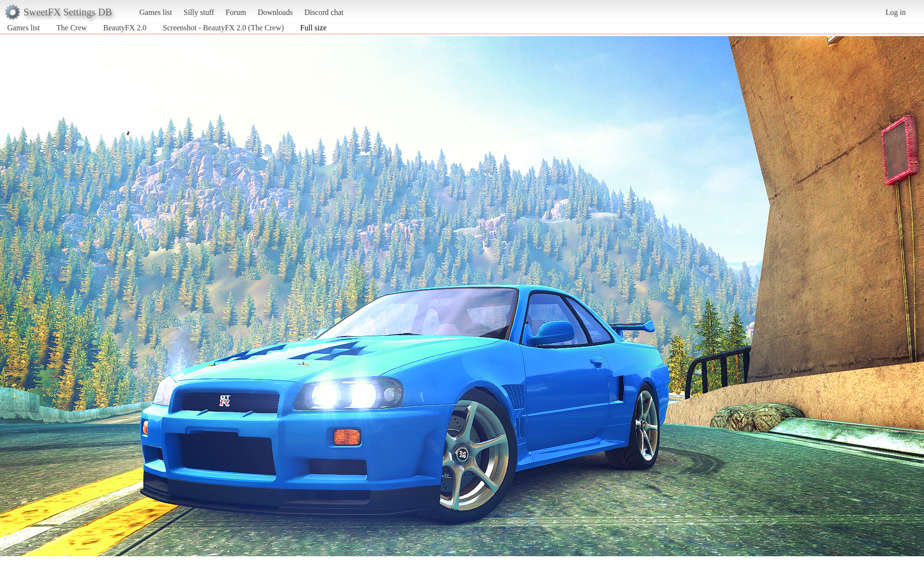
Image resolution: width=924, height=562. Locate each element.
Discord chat (324, 12)
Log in (896, 12)
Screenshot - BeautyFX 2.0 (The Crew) (223, 28)
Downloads (275, 12)
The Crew (72, 28)
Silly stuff (199, 12)
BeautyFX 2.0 (125, 28)
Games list (156, 12)
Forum (236, 12)
